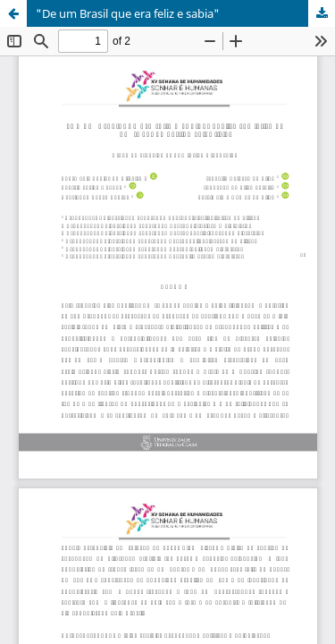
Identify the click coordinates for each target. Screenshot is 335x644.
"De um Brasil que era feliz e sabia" (128, 13)
